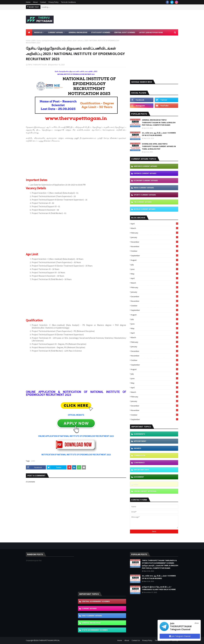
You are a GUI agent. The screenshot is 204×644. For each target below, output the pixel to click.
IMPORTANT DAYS (141, 470)
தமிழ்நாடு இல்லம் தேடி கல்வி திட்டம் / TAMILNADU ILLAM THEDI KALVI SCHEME (159, 588)
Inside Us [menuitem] (38, 32)
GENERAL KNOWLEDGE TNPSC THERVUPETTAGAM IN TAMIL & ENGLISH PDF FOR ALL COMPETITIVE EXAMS (159, 122)
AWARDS (137, 448)
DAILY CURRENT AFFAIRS (92, 616)
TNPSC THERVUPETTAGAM (37, 65)
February (155, 233)
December (155, 242)
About (35, 2)
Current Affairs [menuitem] (55, 32)
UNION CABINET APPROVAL (145, 491)
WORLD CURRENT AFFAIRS (145, 209)
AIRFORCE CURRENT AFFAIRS (145, 166)
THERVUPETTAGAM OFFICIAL (49, 640)
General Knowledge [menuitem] (78, 32)
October (155, 251)
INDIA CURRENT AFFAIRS (144, 188)
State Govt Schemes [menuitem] (101, 32)
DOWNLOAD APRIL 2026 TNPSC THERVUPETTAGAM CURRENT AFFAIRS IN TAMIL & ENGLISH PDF (159, 146)
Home (28, 2)
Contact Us (136, 640)
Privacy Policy (53, 2)
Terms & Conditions (68, 2)
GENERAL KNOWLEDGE (91, 623)
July (155, 265)
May (155, 274)
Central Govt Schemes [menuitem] (125, 32)
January (155, 237)
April (155, 224)
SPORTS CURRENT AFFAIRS (145, 195)
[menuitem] (29, 32)
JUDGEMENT (139, 477)
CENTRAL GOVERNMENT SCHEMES (96, 601)
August (155, 260)
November (155, 246)
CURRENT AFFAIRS (89, 608)
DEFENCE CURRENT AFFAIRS (145, 173)
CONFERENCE (139, 463)
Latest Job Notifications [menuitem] (151, 32)
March (155, 228)
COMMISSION (139, 455)
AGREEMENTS (139, 434)
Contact (43, 2)
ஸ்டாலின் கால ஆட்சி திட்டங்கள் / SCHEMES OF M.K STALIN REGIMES (159, 134)
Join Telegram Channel (180, 636)
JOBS (34, 41)
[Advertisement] (131, 20)
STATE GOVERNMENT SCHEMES (95, 630)
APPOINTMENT (140, 441)
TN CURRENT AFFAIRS (143, 202)
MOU (136, 484)
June (155, 269)
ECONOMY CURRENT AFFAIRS (146, 181)
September (155, 256)
